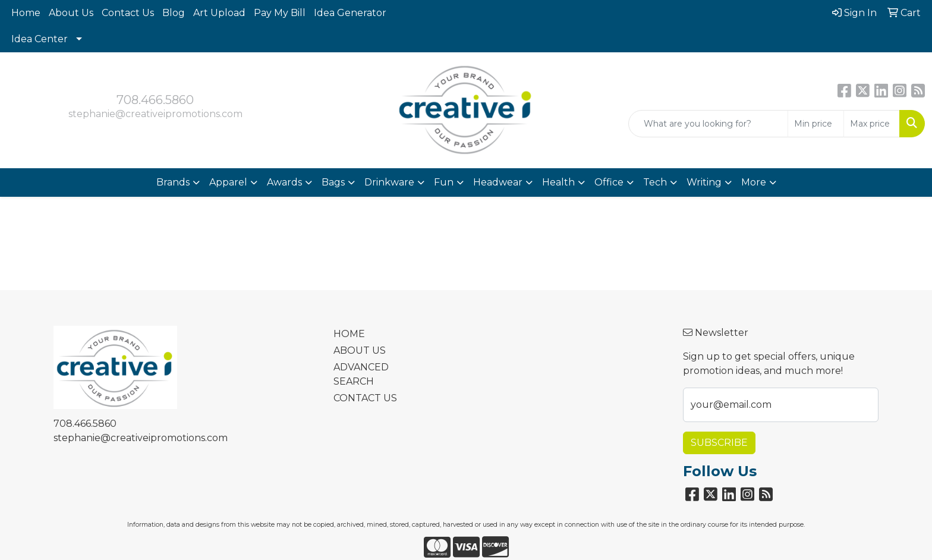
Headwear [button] (498, 182)
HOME (349, 334)
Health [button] (558, 182)
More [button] (754, 182)
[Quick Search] (708, 124)
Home (26, 13)
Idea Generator (350, 13)
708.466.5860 (155, 100)
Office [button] (609, 182)
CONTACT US (365, 398)
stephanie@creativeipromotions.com (155, 114)
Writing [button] (704, 182)
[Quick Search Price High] (872, 124)
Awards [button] (284, 182)
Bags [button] (333, 182)
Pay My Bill (280, 13)
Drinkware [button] (389, 182)
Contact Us (128, 13)
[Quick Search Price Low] (816, 124)
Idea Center (40, 39)
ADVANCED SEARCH (361, 374)
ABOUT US (360, 350)
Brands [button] (173, 182)
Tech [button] (655, 182)
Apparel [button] (228, 182)
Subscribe (719, 443)
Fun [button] (444, 182)
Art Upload (219, 13)
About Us (71, 13)
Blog (174, 13)
